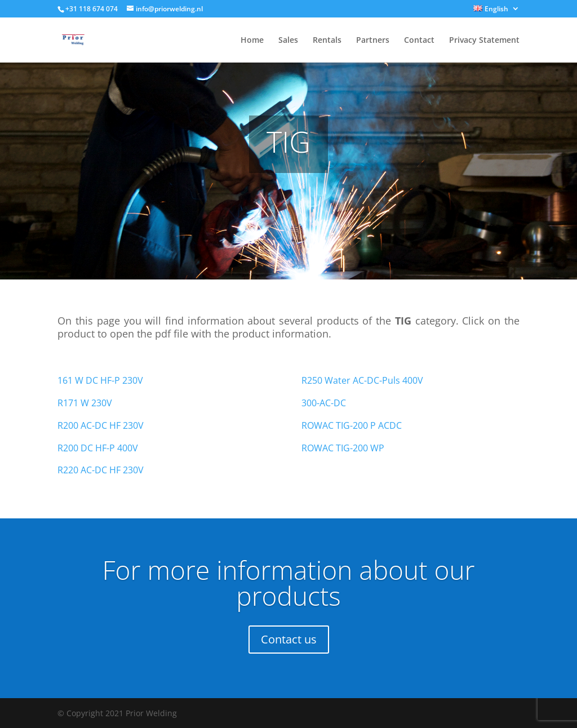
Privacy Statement (484, 41)
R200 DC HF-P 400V (98, 448)
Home (252, 41)
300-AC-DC (324, 403)
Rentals (327, 41)
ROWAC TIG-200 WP (343, 448)
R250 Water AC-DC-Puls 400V (362, 380)
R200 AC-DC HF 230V (101, 425)
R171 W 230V (85, 403)
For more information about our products (288, 583)
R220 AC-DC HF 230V (101, 470)
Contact (419, 41)
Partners (373, 41)
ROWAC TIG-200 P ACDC (352, 425)
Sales (288, 41)
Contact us (289, 639)
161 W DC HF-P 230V (100, 380)
